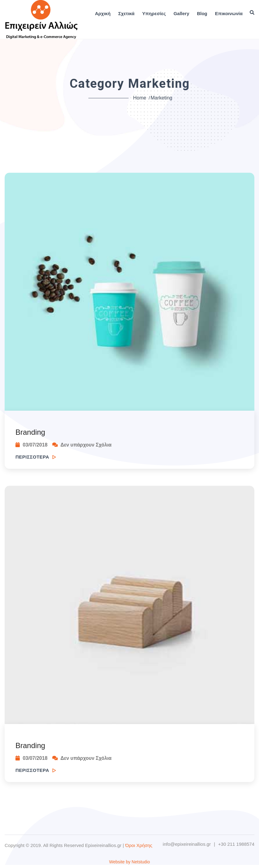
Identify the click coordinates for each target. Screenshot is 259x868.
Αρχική (103, 13)
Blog (202, 13)
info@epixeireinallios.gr (187, 844)
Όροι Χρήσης (139, 845)
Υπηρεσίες (154, 13)
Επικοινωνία (229, 13)
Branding (30, 432)
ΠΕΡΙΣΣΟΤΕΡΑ (36, 457)
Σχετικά (127, 13)
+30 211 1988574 (236, 844)
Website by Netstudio (129, 862)
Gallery (181, 13)
